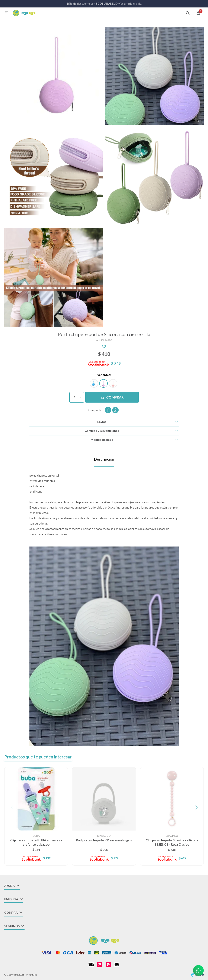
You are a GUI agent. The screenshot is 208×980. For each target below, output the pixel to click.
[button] (196, 807)
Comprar (115, 397)
